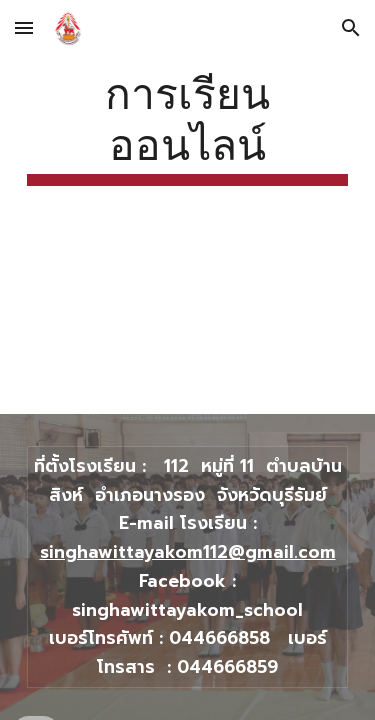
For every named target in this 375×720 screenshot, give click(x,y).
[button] (24, 27)
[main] (188, 125)
